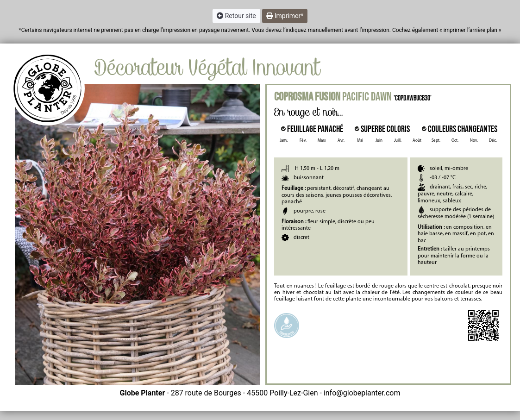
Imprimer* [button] (285, 16)
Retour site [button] (236, 16)
